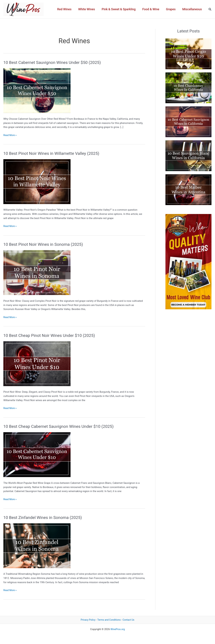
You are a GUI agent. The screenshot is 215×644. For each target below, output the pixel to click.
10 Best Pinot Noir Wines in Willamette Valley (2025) (54, 153)
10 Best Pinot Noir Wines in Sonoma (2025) (45, 244)
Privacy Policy (87, 620)
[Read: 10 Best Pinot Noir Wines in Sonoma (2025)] (37, 272)
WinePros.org (118, 629)
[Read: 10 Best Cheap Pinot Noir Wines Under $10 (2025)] (37, 363)
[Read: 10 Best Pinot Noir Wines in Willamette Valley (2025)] (37, 181)
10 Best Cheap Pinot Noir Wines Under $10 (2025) (52, 335)
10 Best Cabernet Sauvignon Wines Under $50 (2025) (55, 62)
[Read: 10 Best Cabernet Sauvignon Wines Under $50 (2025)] (37, 90)
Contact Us (130, 620)
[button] (210, 9)
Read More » (10, 135)
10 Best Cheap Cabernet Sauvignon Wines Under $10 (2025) (61, 426)
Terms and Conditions (109, 620)
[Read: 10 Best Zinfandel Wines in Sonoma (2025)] (37, 545)
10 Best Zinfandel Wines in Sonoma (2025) (45, 517)
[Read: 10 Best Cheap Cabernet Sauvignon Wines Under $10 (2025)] (37, 455)
